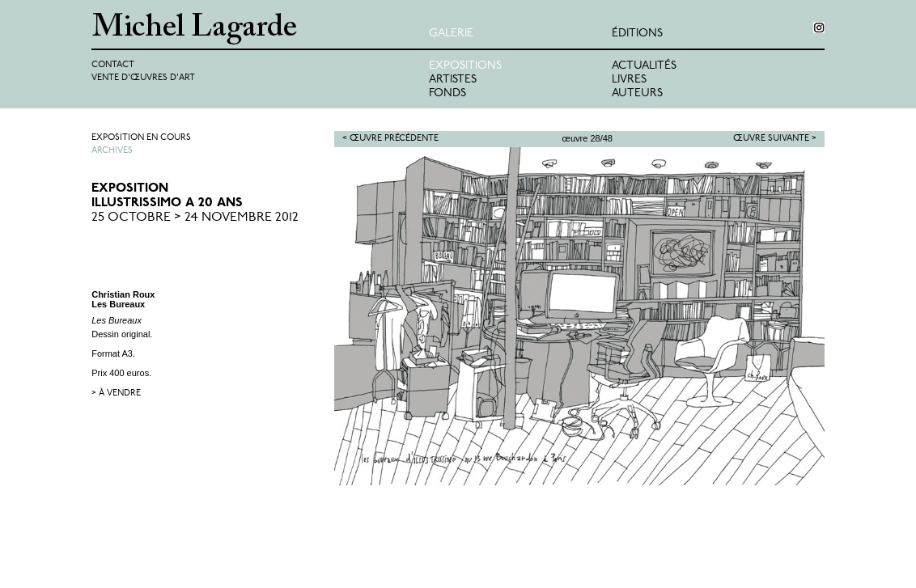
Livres (629, 80)
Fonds (447, 93)
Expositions (465, 66)
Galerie (451, 34)
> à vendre (116, 393)
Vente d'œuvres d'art (143, 78)
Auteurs (637, 93)
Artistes (453, 80)
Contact (113, 65)
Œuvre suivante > (775, 139)
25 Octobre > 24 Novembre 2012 (195, 218)
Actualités (644, 66)
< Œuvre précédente (390, 139)
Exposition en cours (141, 138)
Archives (112, 151)
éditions (637, 34)
